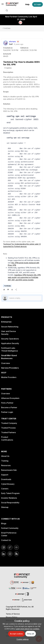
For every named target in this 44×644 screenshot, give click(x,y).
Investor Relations (9, 498)
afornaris (12, 42)
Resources (6, 465)
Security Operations (10, 339)
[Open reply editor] (22, 298)
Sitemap (5, 507)
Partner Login (7, 412)
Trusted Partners (9, 432)
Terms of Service (13, 614)
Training (5, 461)
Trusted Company (9, 423)
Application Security (10, 343)
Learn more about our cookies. (28, 629)
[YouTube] (16, 547)
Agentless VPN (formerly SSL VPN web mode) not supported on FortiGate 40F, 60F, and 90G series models (24, 277)
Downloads (6, 479)
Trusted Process (8, 428)
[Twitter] (10, 547)
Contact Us (6, 540)
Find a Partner (7, 403)
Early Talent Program (10, 493)
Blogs (4, 523)
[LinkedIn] (4, 554)
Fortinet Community (10, 528)
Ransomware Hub (9, 470)
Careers (5, 489)
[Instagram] (10, 554)
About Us (5, 456)
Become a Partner (9, 407)
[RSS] (16, 554)
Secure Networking (10, 327)
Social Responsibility (10, 503)
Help (27, 4)
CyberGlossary (8, 484)
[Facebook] (4, 547)
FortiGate (7, 28)
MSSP (4, 373)
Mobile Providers (9, 377)
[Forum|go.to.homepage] (12, 4)
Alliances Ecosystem (10, 398)
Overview (6, 363)
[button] (3, 5)
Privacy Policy (12, 617)
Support (5, 475)
